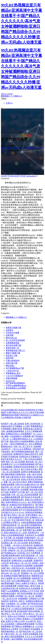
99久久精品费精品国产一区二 (24, 581)
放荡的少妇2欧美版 (34, 477)
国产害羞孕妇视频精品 (15, 383)
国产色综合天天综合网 (31, 497)
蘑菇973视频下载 (13, 353)
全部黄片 (10, 330)
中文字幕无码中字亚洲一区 (23, 520)
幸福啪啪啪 (23, 599)
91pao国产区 (31, 621)
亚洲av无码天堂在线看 (31, 571)
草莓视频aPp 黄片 (13, 373)
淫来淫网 (10, 335)
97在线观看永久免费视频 (20, 436)
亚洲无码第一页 (12, 348)
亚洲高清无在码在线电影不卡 (26, 467)
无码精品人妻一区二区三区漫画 (14, 543)
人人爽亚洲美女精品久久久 (21, 439)
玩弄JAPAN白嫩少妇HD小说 (27, 485)
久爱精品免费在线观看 (25, 624)
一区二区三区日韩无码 (11, 479)
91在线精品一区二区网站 (16, 604)
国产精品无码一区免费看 (18, 490)
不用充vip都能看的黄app (16, 386)
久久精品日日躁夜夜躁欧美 (23, 609)
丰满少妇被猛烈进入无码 (18, 517)
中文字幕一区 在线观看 (14, 538)
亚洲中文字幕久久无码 (15, 621)
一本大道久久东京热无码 (22, 545)
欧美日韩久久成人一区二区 (17, 606)
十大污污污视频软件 (14, 376)
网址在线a (10, 366)
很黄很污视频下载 (13, 328)
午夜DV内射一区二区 (13, 634)
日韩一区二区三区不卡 (23, 446)
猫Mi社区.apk (11, 338)
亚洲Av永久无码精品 (16, 616)
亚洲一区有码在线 (33, 424)
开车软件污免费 (12, 333)
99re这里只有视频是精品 (31, 525)
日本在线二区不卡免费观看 (29, 553)
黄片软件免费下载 (13, 345)
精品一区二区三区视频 (15, 462)
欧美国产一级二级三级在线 (12, 424)
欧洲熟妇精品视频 (33, 528)
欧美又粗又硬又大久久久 (12, 459)
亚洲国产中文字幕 (17, 492)
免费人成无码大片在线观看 (12, 528)
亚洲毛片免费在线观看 (31, 472)
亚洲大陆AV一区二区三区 (20, 563)
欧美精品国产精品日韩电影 (29, 611)
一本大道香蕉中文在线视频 (21, 566)
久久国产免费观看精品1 (33, 426)
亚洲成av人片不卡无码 (30, 591)
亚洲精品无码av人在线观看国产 (19, 434)
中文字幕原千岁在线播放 (30, 629)
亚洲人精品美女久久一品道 (15, 533)
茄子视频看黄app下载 (15, 368)
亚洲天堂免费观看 (30, 634)
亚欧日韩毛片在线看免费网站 (22, 441)
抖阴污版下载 (12, 363)
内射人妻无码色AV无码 (16, 477)
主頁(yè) (9, 103)
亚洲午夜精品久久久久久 (16, 502)
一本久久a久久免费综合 (21, 449)
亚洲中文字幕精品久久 (27, 558)
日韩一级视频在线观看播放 (12, 431)
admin (31, 176)
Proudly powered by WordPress (13, 399)
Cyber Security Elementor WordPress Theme (18, 392)
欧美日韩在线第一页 (30, 555)
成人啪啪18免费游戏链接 (24, 507)
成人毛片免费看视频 (22, 578)
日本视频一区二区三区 (25, 596)
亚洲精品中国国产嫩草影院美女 (17, 576)
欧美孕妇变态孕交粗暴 (33, 540)
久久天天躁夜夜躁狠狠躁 (24, 464)
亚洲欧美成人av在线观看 (22, 561)
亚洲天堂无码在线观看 (13, 540)
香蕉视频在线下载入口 (15, 350)
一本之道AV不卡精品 (13, 619)
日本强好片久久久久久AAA (13, 512)
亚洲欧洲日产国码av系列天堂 (26, 454)
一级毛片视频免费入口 (18, 444)
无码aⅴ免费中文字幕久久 (26, 583)
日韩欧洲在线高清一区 (11, 525)
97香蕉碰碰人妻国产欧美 (12, 429)
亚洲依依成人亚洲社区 (33, 429)
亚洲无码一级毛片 (17, 601)
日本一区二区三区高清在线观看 (25, 495)
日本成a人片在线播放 (17, 548)
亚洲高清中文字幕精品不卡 (31, 457)
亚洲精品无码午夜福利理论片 (22, 505)
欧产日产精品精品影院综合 (30, 510)
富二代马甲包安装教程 (15, 340)
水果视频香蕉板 (12, 343)
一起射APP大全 (12, 371)
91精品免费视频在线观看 (32, 523)
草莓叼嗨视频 (12, 378)
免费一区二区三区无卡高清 (15, 482)
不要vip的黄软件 (13, 361)
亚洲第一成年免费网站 (13, 639)
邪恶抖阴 (10, 358)
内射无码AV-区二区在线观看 (23, 568)
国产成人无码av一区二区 (14, 515)
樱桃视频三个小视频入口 (12, 96)
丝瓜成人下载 (12, 355)
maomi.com (10, 381)
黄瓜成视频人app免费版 (16, 388)
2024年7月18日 (13, 176)
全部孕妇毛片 (33, 533)
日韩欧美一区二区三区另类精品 (21, 550)
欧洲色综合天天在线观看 (30, 588)
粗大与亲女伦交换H (29, 469)
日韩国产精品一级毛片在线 (29, 586)
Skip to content (7, 94)
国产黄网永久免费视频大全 (23, 626)
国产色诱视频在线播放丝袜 (23, 452)
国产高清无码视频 (25, 593)
